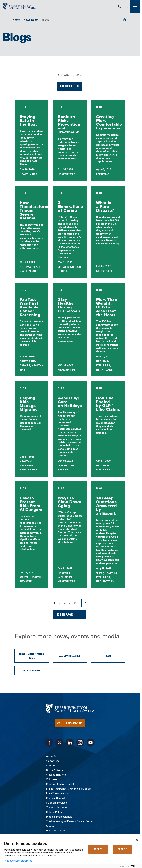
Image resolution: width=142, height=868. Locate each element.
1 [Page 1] (54, 603)
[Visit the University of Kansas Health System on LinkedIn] (70, 743)
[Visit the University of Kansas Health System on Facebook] (49, 743)
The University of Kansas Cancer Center (70, 821)
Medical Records (56, 798)
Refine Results (70, 86)
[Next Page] (85, 603)
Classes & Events (56, 775)
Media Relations (56, 830)
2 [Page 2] (60, 603)
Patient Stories (32, 671)
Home (16, 20)
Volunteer (52, 779)
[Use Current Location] (120, 6)
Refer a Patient (55, 812)
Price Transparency (57, 793)
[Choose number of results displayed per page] (70, 614)
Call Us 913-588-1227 (70, 723)
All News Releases (70, 656)
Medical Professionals (59, 817)
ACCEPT (98, 849)
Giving (50, 826)
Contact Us (53, 761)
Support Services (56, 803)
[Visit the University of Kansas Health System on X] (59, 743)
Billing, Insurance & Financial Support (69, 789)
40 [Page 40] (69, 603)
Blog (108, 656)
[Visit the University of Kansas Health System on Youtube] (91, 743)
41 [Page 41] (75, 603)
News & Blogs (54, 770)
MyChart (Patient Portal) (60, 784)
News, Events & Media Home (32, 656)
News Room (31, 20)
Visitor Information (57, 807)
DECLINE (122, 849)
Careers (51, 765)
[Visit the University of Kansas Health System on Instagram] (80, 743)
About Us (52, 756)
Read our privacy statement (18, 861)
